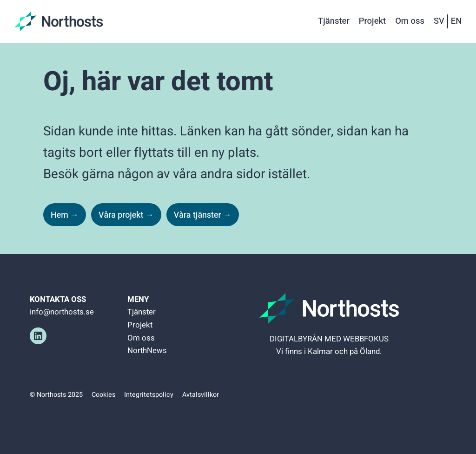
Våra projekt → (126, 215)
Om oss (141, 338)
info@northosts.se (62, 312)
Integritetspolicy (149, 395)
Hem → (65, 215)
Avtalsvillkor (201, 395)
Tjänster (142, 312)
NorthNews (147, 351)
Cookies (103, 395)
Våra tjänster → (203, 215)
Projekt (140, 325)
